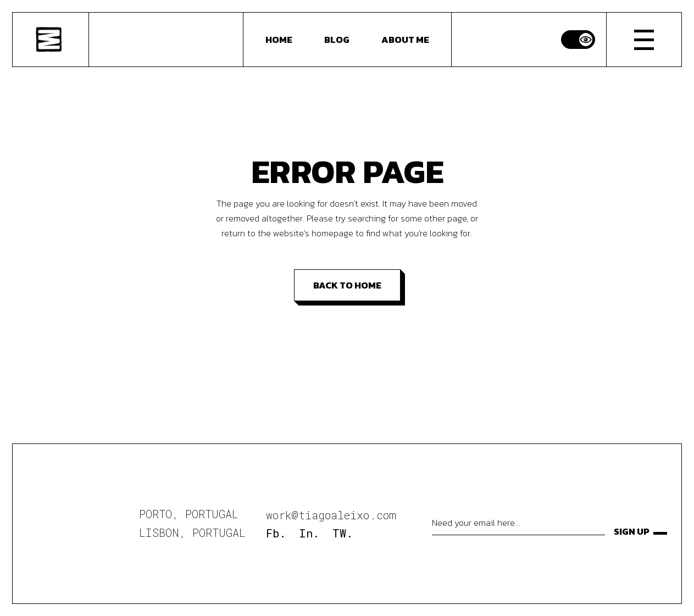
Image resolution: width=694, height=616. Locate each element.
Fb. (276, 533)
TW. (343, 533)
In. (309, 533)
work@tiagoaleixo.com (331, 515)
